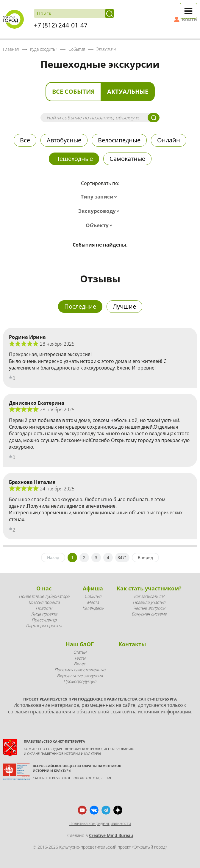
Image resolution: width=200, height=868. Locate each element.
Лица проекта (44, 614)
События (93, 596)
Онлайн (169, 140)
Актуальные (128, 91)
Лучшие (124, 306)
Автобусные (64, 140)
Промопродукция (80, 681)
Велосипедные (119, 140)
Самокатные (127, 159)
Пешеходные (74, 159)
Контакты (132, 644)
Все (25, 140)
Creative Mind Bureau (111, 835)
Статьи (80, 652)
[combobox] (100, 197)
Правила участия (149, 602)
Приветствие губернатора (44, 596)
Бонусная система (149, 614)
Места (93, 602)
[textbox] (100, 197)
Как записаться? (149, 596)
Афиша (93, 588)
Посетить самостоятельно (80, 670)
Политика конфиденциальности (100, 823)
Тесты (80, 658)
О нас (44, 588)
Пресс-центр (44, 620)
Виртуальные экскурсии (80, 676)
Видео (80, 664)
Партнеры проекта (44, 625)
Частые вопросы (149, 608)
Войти (189, 19)
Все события (73, 91)
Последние (80, 306)
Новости (44, 608)
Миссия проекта (44, 602)
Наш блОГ (80, 644)
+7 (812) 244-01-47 (61, 25)
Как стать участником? (149, 588)
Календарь (93, 608)
